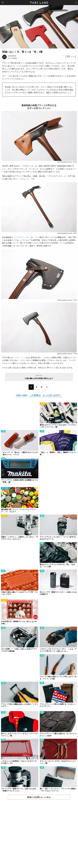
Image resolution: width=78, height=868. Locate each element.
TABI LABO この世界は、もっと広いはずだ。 (39, 395)
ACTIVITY (43, 404)
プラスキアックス (22, 237)
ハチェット (19, 358)
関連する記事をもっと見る (39, 797)
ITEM (3, 431)
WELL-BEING (5, 488)
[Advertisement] (39, 834)
